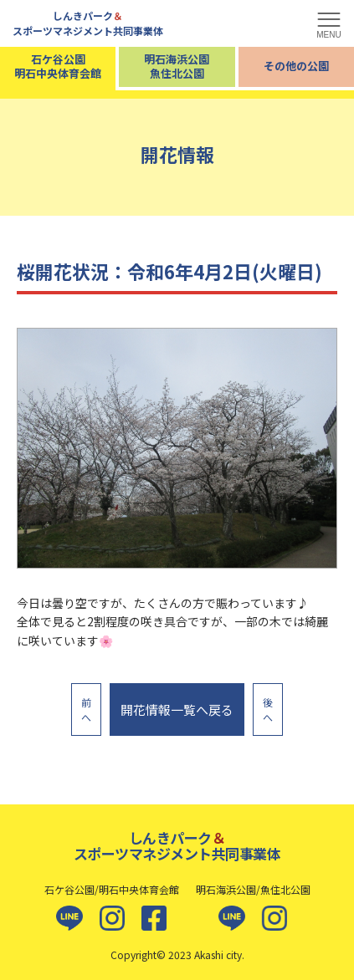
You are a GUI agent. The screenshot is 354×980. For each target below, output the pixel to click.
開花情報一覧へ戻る (177, 709)
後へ (268, 709)
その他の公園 (296, 66)
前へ (86, 709)
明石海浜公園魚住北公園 (177, 66)
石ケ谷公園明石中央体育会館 (58, 66)
